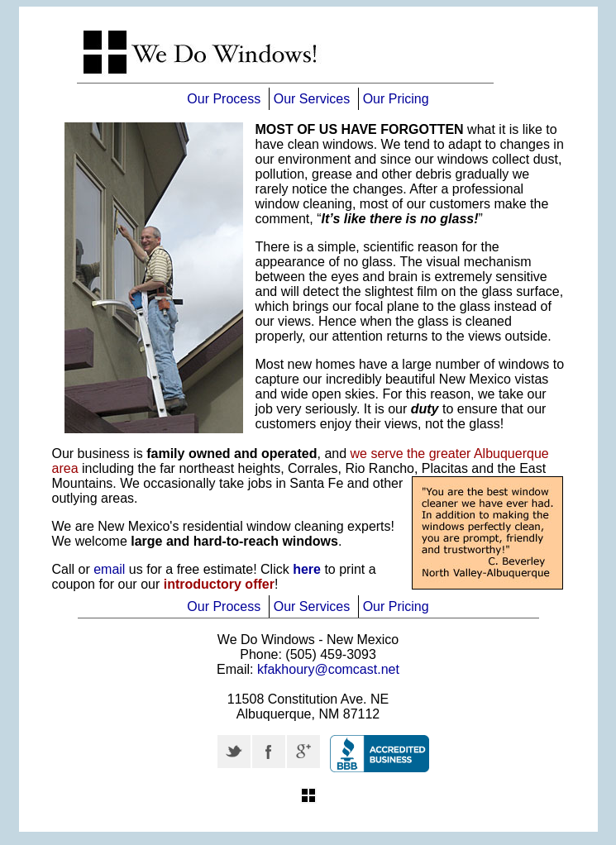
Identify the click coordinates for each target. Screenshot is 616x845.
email (109, 569)
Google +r (303, 752)
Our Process (224, 99)
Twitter (234, 752)
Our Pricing (396, 99)
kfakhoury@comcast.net (328, 669)
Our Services (312, 99)
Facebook (269, 752)
